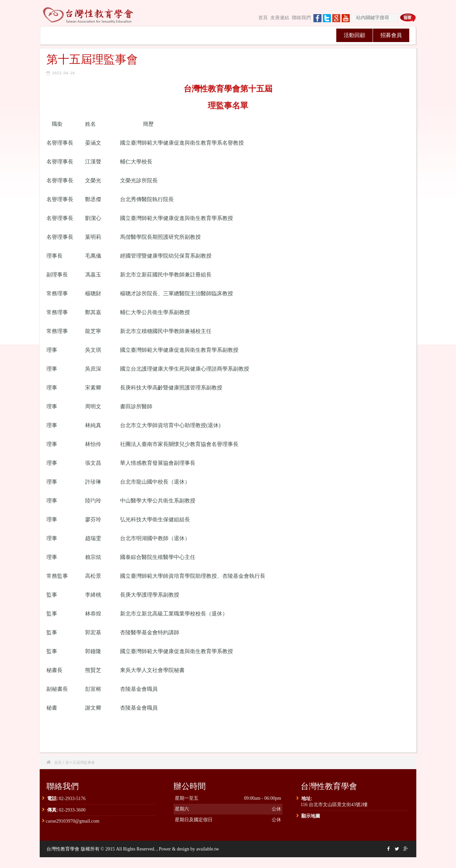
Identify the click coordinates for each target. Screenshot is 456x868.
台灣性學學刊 (244, 35)
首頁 (263, 18)
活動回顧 (354, 35)
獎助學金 (317, 35)
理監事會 (134, 35)
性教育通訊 (207, 35)
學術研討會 (171, 35)
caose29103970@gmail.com (72, 821)
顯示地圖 (311, 816)
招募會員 (391, 35)
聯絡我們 (301, 18)
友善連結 (280, 18)
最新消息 (97, 35)
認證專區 (281, 35)
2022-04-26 (64, 73)
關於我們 (61, 35)
